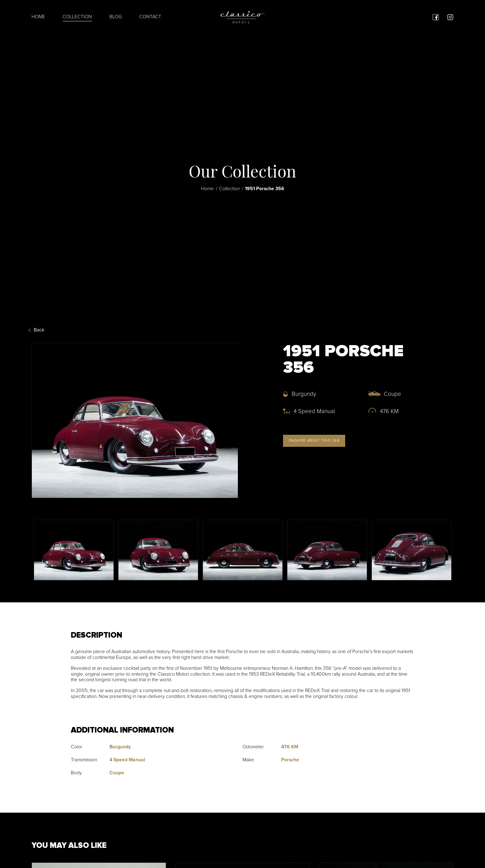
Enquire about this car (313, 440)
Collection (77, 17)
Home (38, 17)
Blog (116, 17)
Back (38, 330)
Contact (150, 17)
